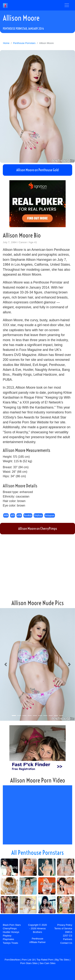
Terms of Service (63, 928)
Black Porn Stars (12, 925)
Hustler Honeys (11, 932)
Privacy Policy (65, 925)
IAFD (13, 515)
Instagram (50, 515)
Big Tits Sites (62, 960)
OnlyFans (38, 515)
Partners (68, 939)
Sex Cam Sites (48, 963)
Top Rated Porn (45, 960)
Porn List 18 (28, 960)
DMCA (69, 932)
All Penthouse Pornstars (37, 853)
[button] (6, 664)
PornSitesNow (12, 960)
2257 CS (67, 936)
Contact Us (66, 943)
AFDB (19, 515)
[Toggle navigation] (67, 5)
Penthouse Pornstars (24, 43)
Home (6, 43)
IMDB (6, 515)
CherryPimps (10, 928)
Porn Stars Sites (29, 963)
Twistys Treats (10, 943)
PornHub (28, 515)
